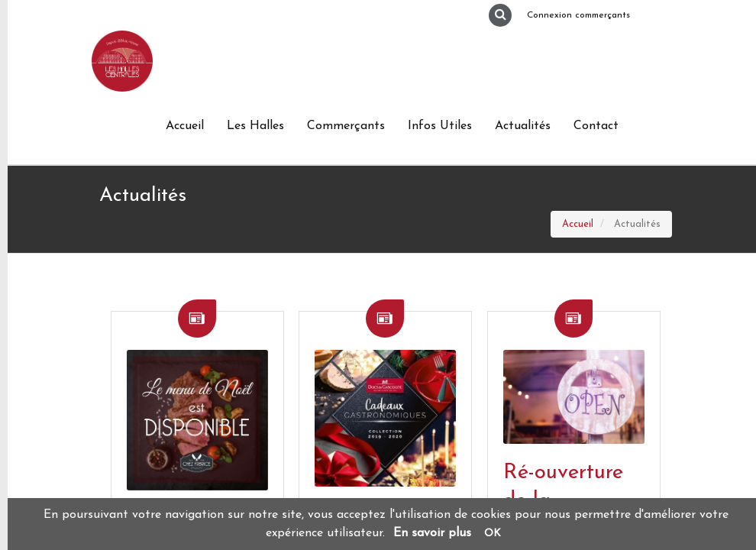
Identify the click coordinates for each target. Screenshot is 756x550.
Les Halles (255, 126)
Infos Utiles (440, 126)
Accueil (185, 126)
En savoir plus (432, 533)
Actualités (523, 126)
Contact (596, 126)
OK (493, 534)
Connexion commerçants (578, 15)
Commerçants (346, 126)
